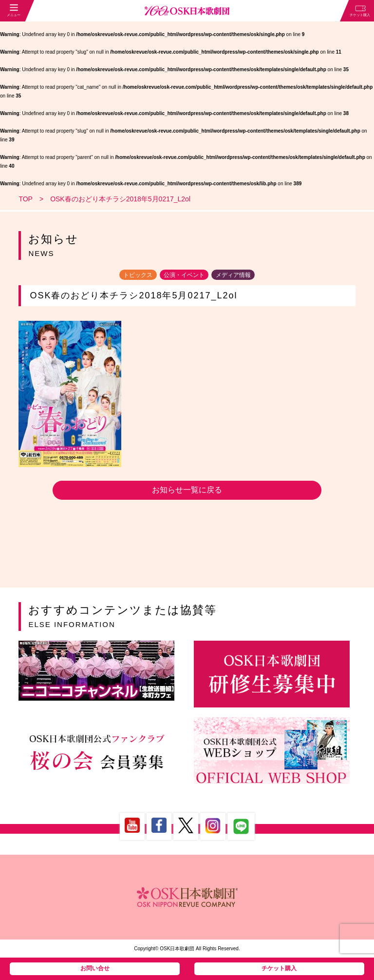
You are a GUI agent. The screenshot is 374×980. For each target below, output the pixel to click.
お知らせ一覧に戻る (187, 490)
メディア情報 (233, 274)
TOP (26, 199)
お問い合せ (95, 968)
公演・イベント (184, 274)
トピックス (138, 274)
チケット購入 (279, 968)
